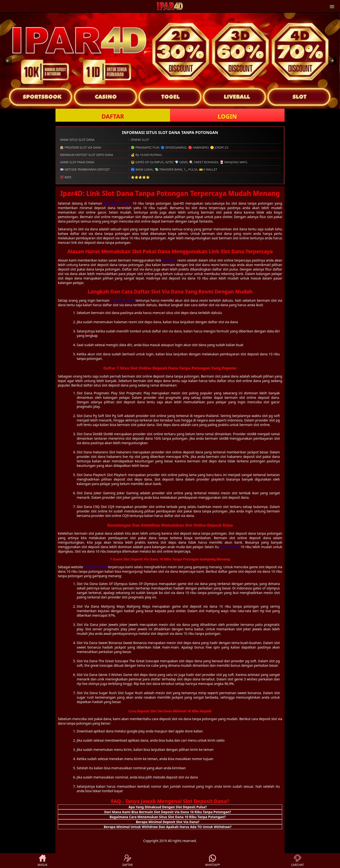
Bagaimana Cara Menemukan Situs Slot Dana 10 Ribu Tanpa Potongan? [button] (168, 817)
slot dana (169, 260)
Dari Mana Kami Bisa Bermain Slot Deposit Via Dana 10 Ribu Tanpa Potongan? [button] (168, 812)
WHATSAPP (212, 861)
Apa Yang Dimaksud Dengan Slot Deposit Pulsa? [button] (168, 807)
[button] (8, 61)
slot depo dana (95, 567)
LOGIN (227, 116)
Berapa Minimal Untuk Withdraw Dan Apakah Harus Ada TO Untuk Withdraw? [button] (168, 827)
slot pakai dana (123, 300)
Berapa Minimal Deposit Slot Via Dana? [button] (168, 822)
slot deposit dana (117, 203)
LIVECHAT (297, 861)
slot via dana (230, 547)
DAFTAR (113, 116)
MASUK (42, 861)
